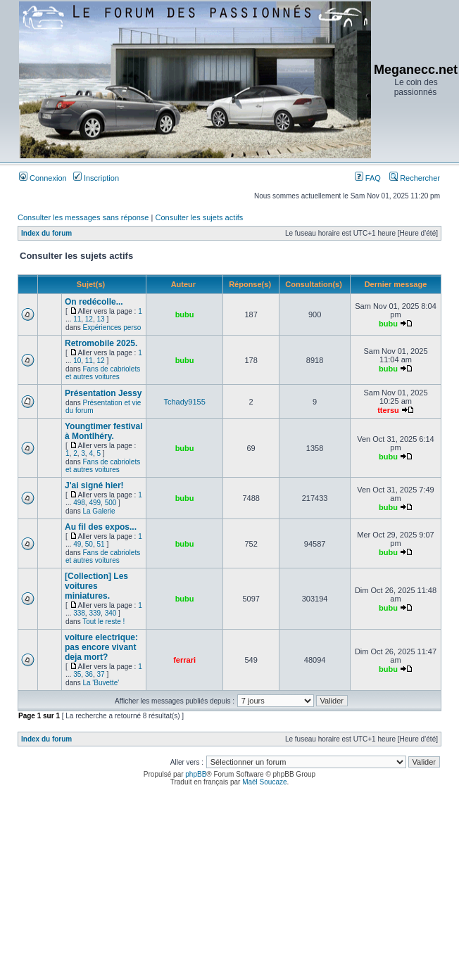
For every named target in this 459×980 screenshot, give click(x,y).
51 (101, 544)
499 (95, 503)
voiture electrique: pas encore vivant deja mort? (101, 647)
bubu (185, 314)
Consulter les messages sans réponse (83, 217)
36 (89, 674)
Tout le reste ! (103, 622)
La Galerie (99, 511)
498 (79, 503)
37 (101, 674)
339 (95, 613)
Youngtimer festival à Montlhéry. (103, 431)
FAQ (368, 178)
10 (77, 361)
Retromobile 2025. (101, 343)
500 (111, 503)
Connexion (43, 178)
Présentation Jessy (103, 393)
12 (89, 319)
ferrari (184, 660)
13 (101, 319)
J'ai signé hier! (94, 485)
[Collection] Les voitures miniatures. (96, 586)
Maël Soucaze (264, 782)
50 (89, 544)
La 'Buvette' (101, 683)
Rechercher (415, 178)
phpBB (196, 774)
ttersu (388, 410)
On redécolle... (94, 302)
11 (77, 319)
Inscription (96, 178)
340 (111, 613)
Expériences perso (112, 327)
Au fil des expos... (101, 527)
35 (77, 674)
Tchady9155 (184, 402)
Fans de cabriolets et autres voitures (103, 373)
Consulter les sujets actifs (199, 217)
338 (79, 613)
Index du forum (46, 233)
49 (77, 544)
